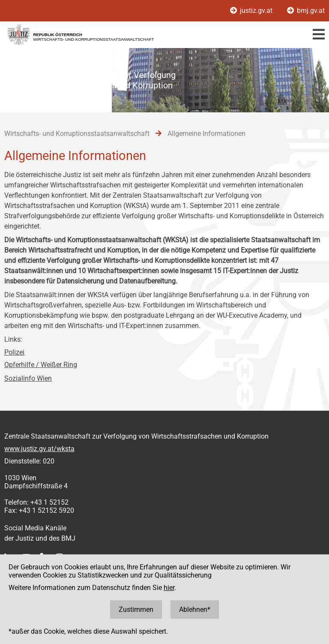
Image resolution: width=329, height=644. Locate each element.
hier (169, 588)
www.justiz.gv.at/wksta (39, 449)
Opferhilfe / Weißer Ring (41, 365)
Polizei (14, 352)
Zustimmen (136, 609)
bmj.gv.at (306, 11)
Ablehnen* (195, 609)
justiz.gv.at (252, 11)
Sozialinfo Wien (28, 378)
